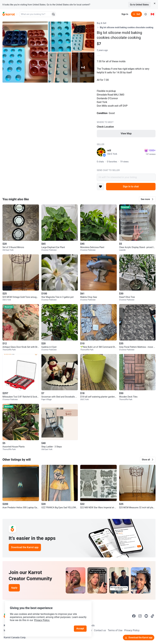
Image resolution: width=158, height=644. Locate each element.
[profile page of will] (101, 152)
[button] (147, 199)
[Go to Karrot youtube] (146, 616)
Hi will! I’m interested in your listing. (126, 177)
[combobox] (35, 14)
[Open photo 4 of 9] (60, 67)
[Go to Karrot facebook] (134, 616)
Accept (80, 629)
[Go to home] (9, 14)
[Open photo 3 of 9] (83, 37)
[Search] (53, 14)
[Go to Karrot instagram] (140, 616)
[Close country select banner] (155, 3)
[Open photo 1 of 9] (25, 52)
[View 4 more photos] (83, 67)
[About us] (146, 14)
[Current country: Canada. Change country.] (152, 14)
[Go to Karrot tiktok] (152, 616)
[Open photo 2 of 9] (60, 37)
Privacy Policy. (42, 620)
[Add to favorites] (100, 187)
